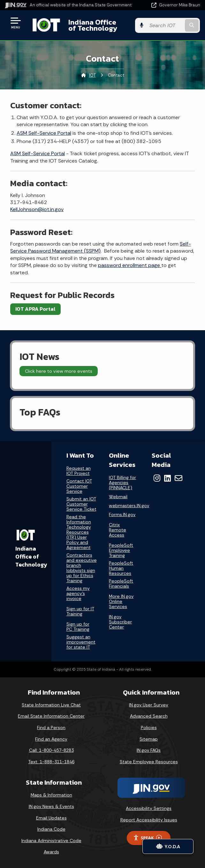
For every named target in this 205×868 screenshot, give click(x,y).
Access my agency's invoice (78, 594)
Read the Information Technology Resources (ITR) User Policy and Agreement (79, 532)
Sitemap (149, 739)
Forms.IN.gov (122, 515)
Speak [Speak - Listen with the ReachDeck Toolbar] (148, 838)
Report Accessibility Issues (149, 820)
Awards (51, 852)
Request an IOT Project (79, 471)
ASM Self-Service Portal (44, 133)
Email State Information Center (51, 716)
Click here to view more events (59, 371)
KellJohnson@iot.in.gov (37, 209)
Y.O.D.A (168, 846)
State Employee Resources (149, 762)
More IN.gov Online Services (121, 601)
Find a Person (51, 727)
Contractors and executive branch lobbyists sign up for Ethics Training (82, 568)
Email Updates (51, 818)
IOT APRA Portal (35, 309)
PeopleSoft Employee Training (121, 550)
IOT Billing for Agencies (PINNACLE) (122, 483)
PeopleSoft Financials (121, 584)
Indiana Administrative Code (51, 841)
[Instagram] (157, 478)
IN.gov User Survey (149, 705)
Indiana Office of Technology (96, 25)
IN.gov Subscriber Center (120, 622)
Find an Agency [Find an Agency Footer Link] (51, 739)
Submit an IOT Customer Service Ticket (81, 504)
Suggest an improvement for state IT (81, 642)
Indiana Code (51, 829)
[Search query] (173, 25)
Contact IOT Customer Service (79, 486)
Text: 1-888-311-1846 (51, 762)
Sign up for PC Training (78, 627)
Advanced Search (149, 716)
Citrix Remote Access (118, 530)
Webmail (118, 497)
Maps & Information (51, 795)
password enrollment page (130, 265)
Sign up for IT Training (80, 611)
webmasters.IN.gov (129, 506)
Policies (149, 727)
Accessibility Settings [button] (149, 808)
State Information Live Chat (51, 705)
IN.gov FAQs (149, 750)
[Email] (178, 478)
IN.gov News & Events (51, 806)
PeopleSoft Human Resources (121, 568)
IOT (92, 75)
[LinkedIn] (167, 478)
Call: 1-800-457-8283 (51, 750)
